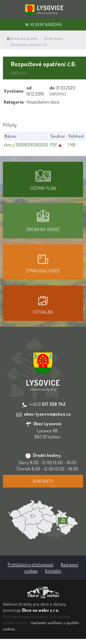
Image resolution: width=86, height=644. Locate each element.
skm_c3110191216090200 (26, 145)
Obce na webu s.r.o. (41, 610)
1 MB (72, 145)
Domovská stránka (22, 38)
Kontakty (43, 481)
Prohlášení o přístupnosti (31, 564)
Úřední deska (53, 38)
